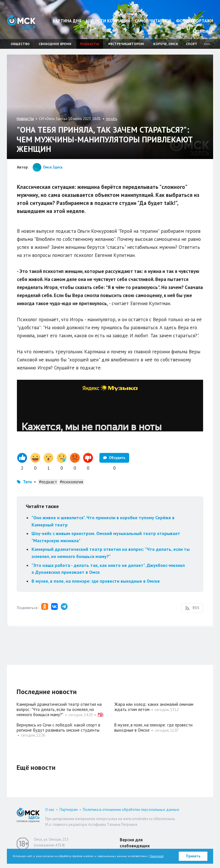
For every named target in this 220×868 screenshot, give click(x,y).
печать (112, 119)
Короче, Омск (166, 44)
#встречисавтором (126, 44)
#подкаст (48, 482)
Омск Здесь (21, 22)
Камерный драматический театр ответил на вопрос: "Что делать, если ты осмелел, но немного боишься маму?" (59, 709)
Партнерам (69, 810)
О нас (50, 810)
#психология (71, 482)
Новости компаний (108, 21)
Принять (193, 856)
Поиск (203, 31)
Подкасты (90, 44)
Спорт (192, 44)
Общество (20, 44)
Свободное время (55, 44)
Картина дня (67, 21)
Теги (27, 482)
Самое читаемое (153, 21)
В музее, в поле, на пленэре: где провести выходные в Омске (96, 581)
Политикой (157, 856)
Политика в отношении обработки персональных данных (131, 810)
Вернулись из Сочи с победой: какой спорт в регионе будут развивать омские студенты (58, 727)
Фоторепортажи (195, 21)
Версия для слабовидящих (135, 843)
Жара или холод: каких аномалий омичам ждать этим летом (154, 707)
